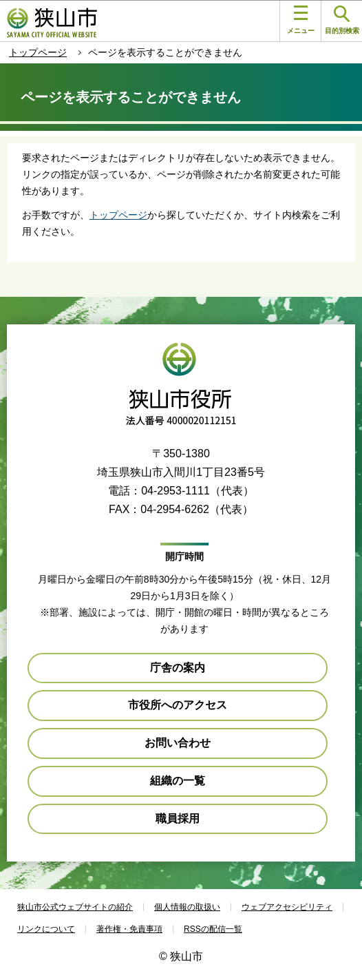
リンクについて (46, 929)
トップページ (38, 52)
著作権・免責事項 (129, 929)
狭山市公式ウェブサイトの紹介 (75, 907)
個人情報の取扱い (187, 907)
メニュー (301, 20)
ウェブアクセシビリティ (287, 907)
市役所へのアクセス (178, 705)
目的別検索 (342, 20)
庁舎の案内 (178, 668)
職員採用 (178, 819)
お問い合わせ (178, 743)
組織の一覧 (178, 781)
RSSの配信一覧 (213, 929)
